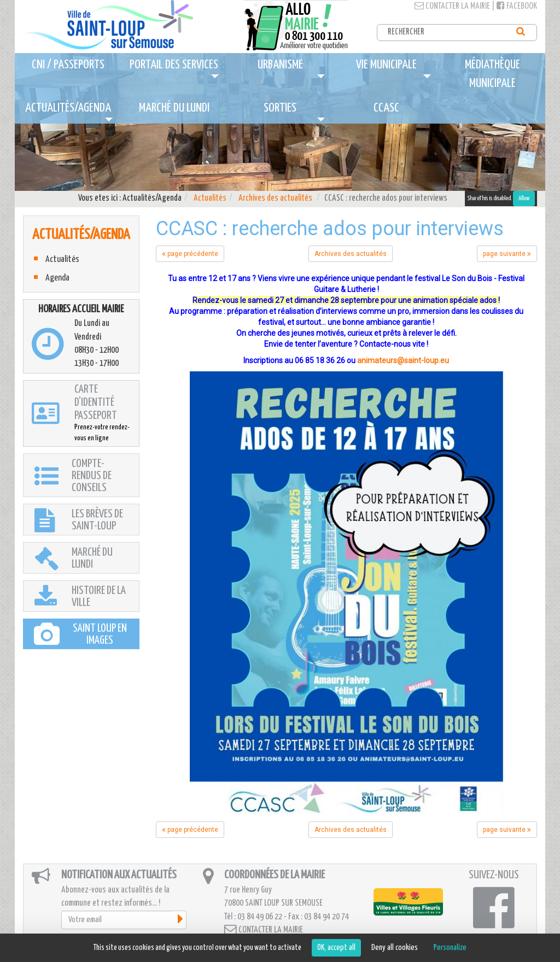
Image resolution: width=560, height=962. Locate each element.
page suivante (507, 254)
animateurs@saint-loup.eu (403, 360)
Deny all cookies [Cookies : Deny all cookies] (395, 948)
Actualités (210, 198)
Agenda (57, 278)
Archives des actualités (275, 198)
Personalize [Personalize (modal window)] (450, 948)
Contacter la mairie (452, 6)
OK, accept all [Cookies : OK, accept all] (336, 948)
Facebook (517, 6)
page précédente (190, 254)
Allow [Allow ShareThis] (524, 198)
